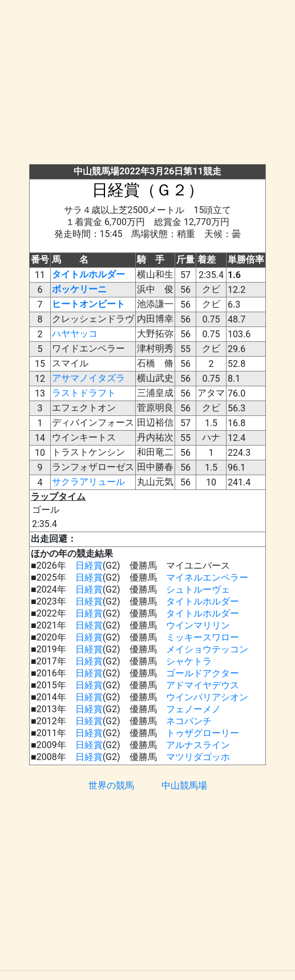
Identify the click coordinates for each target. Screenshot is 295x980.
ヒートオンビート (88, 304)
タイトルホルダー (88, 274)
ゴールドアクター (203, 673)
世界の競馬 (111, 785)
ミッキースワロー (203, 637)
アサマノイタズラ (88, 378)
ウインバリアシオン (207, 697)
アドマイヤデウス (203, 685)
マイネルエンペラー (207, 577)
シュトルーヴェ (198, 589)
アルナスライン (198, 745)
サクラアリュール (88, 482)
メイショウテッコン (207, 649)
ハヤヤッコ (75, 334)
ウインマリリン (198, 625)
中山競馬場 (184, 785)
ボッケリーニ (79, 289)
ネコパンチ (189, 721)
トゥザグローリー (203, 733)
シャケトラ (189, 661)
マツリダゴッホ (198, 757)
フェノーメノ (193, 709)
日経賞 (89, 565)
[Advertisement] (152, 84)
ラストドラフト (84, 393)
